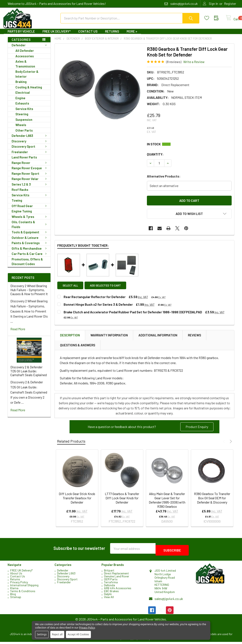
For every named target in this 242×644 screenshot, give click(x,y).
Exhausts (22, 107)
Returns (112, 35)
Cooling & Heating (29, 91)
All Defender (25, 54)
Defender (29, 49)
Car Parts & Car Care (30, 257)
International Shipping (24, 587)
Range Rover (30, 167)
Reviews (194, 339)
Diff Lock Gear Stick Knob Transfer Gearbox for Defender (77, 502)
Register (230, 4)
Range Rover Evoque (30, 172)
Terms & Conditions (23, 593)
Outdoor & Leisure (30, 241)
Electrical (23, 96)
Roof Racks (20, 193)
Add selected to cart (107, 289)
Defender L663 (30, 139)
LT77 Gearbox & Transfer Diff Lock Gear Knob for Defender (122, 502)
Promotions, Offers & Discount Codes (27, 265)
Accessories (25, 60)
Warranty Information (109, 339)
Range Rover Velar (30, 183)
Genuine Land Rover (117, 578)
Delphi (108, 596)
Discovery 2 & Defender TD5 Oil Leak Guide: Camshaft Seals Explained (29, 375)
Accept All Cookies (78, 634)
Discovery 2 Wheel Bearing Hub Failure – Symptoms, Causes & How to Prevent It (29, 294)
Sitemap (16, 599)
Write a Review (194, 65)
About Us (16, 575)
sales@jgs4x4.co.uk (169, 601)
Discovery (30, 145)
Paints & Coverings (30, 247)
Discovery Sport (30, 150)
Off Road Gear (30, 210)
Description (70, 339)
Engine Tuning (22, 215)
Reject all (57, 634)
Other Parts (24, 134)
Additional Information (158, 339)
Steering (22, 118)
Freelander (30, 156)
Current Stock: (189, 148)
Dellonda (109, 587)
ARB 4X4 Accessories (118, 590)
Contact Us (88, 35)
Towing (17, 204)
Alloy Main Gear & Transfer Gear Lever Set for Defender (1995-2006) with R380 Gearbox (167, 504)
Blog (13, 596)
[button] (197, 431)
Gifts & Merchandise (30, 252)
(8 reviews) (174, 65)
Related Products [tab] (71, 445)
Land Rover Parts (24, 161)
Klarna (14, 590)
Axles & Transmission (25, 68)
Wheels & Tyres (30, 220)
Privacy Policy (19, 584)
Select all (70, 289)
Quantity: (155, 158)
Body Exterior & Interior (27, 78)
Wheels (21, 129)
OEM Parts (111, 581)
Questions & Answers (78, 349)
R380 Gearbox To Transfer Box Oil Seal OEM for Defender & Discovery (212, 502)
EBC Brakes (111, 593)
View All (109, 599)
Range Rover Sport (30, 177)
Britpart (109, 572)
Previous (225, 445)
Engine (20, 102)
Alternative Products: (164, 180)
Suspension (24, 123)
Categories (21, 43)
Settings (42, 634)
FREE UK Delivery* (57, 35)
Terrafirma (111, 584)
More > (132, 35)
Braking (21, 85)
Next (230, 445)
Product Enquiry (197, 430)
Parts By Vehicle (21, 35)
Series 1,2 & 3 (30, 188)
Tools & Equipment (30, 236)
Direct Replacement (116, 575)
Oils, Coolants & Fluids (30, 228)
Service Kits (24, 113)
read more (18, 333)
